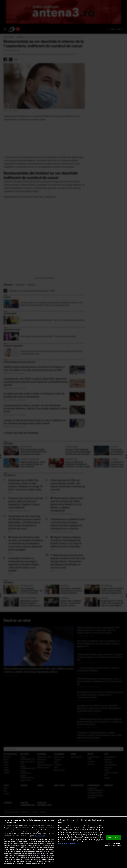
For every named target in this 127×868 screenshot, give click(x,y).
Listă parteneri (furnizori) (67, 843)
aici (38, 853)
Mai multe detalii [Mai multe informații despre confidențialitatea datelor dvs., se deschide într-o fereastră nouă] (40, 836)
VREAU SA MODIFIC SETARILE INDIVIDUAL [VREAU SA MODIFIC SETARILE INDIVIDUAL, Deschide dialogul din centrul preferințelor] (113, 845)
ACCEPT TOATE (114, 837)
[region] (63, 842)
